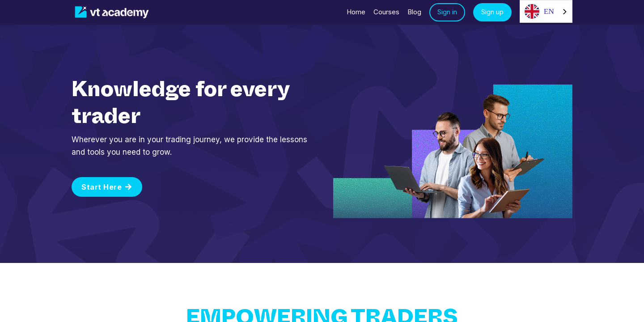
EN (539, 11)
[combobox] (546, 11)
